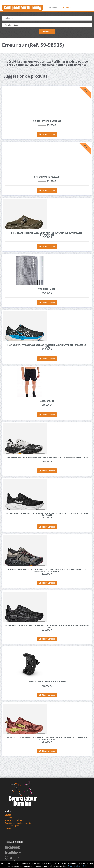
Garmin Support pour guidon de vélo (47, 681)
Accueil (53, 8)
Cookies (8, 829)
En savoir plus (74, 866)
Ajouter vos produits (13, 820)
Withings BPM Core (47, 289)
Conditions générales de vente (18, 823)
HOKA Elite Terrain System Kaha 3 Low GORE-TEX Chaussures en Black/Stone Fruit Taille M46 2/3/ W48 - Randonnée (47, 570)
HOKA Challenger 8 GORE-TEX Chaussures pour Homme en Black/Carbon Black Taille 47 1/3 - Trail (47, 626)
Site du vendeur (47, 135)
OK (84, 866)
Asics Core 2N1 (47, 401)
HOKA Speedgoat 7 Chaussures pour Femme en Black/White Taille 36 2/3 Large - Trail (47, 457)
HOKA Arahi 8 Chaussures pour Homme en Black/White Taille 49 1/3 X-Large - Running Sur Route (47, 514)
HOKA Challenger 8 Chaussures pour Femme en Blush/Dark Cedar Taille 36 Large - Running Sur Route (47, 738)
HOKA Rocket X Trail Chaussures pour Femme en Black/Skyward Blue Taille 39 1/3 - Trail (47, 346)
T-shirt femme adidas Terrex (47, 121)
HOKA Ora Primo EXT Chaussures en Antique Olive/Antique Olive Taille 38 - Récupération (47, 234)
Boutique (9, 815)
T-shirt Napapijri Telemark (47, 177)
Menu (67, 8)
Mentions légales (12, 826)
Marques (9, 818)
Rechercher (47, 32)
